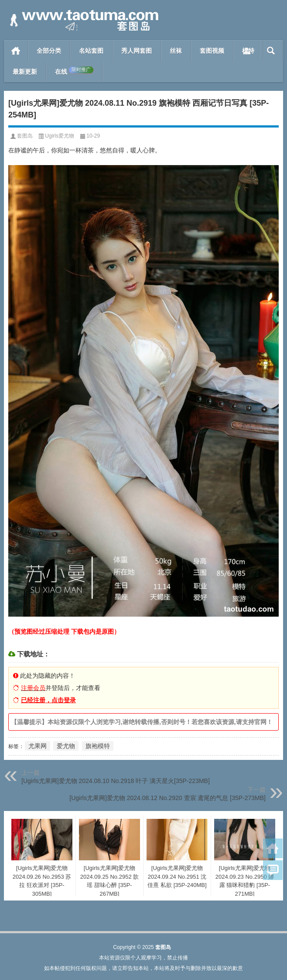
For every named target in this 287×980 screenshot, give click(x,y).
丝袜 (176, 51)
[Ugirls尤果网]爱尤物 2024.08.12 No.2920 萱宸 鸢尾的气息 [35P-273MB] (167, 798)
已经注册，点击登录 (48, 700)
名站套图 (91, 51)
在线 (74, 71)
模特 (248, 51)
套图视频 (212, 51)
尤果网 (38, 746)
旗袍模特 (98, 746)
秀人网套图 (137, 51)
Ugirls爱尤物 (60, 136)
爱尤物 (66, 746)
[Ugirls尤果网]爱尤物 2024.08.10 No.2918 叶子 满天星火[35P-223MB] (116, 781)
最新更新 (25, 72)
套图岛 (25, 136)
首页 (16, 51)
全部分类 (49, 51)
